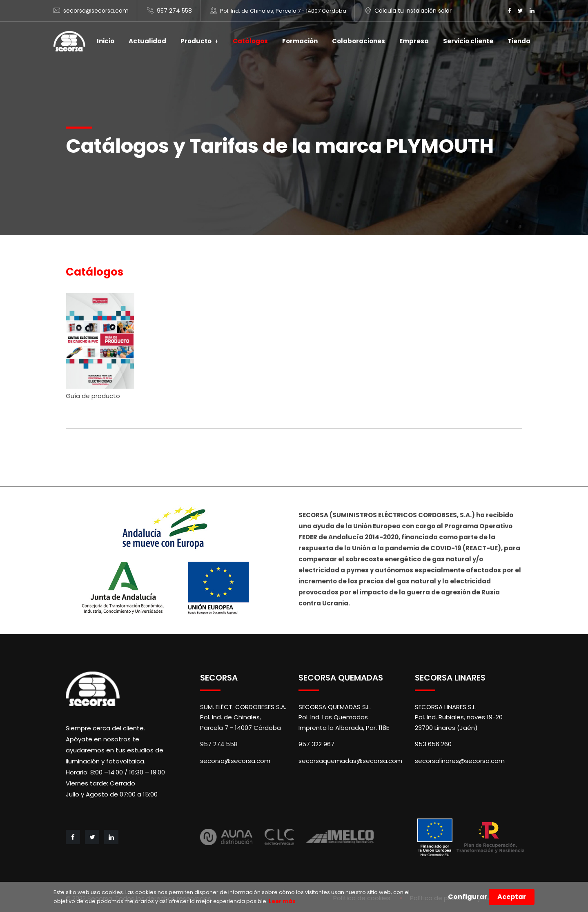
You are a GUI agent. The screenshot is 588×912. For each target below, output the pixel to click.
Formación (300, 41)
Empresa (414, 41)
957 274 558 (174, 11)
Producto (196, 41)
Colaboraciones (359, 41)
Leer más (282, 901)
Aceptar (512, 897)
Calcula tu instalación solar (413, 11)
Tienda (519, 41)
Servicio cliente (468, 41)
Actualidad (147, 41)
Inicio (106, 41)
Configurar (468, 897)
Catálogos (250, 41)
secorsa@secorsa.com (96, 11)
